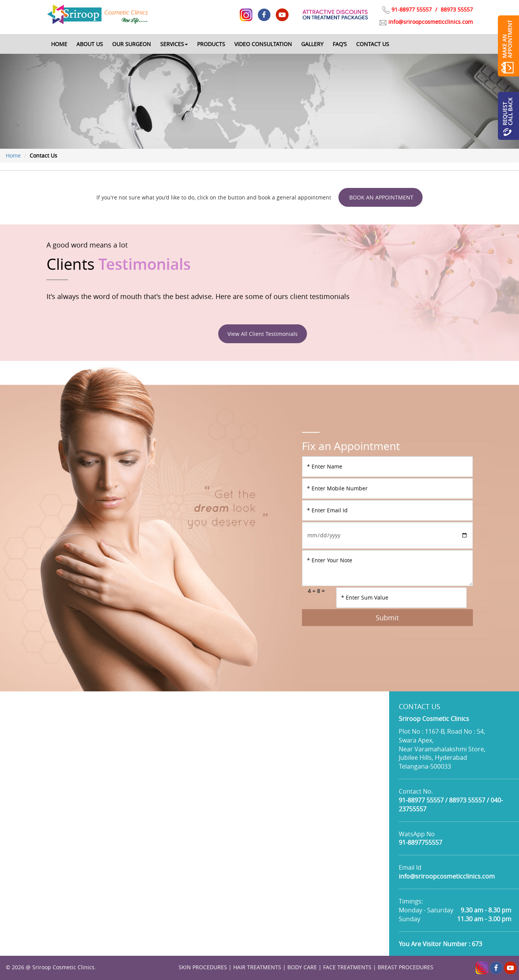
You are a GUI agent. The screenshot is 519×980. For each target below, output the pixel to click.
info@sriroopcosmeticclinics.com (431, 22)
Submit (387, 618)
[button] (174, 44)
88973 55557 (456, 9)
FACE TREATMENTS (347, 967)
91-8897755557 (420, 842)
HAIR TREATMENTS (257, 967)
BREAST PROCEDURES (405, 967)
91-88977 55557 (412, 9)
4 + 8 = (316, 591)
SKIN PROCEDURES (203, 967)
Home (13, 155)
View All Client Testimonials (263, 334)
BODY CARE (302, 967)
